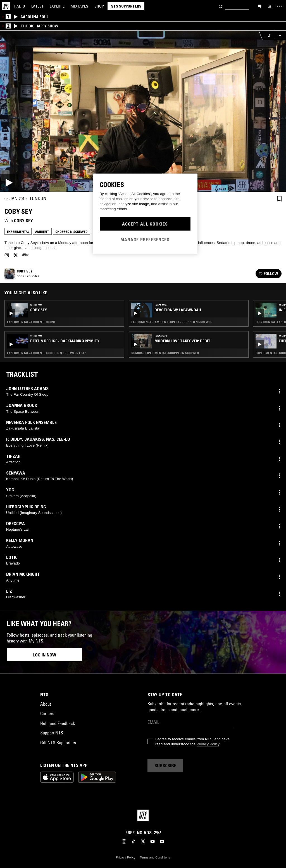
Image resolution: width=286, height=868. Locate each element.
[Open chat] (259, 6)
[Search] (221, 6)
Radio (20, 6)
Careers (47, 713)
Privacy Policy (208, 744)
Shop (99, 6)
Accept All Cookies (145, 224)
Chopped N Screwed (71, 232)
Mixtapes (79, 6)
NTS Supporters (126, 6)
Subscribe (165, 765)
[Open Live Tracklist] (266, 35)
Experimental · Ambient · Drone (31, 322)
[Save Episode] (279, 199)
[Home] (6, 6)
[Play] (143, 111)
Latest (37, 6)
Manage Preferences (145, 239)
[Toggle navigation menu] (279, 6)
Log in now (44, 655)
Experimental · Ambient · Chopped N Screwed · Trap (47, 353)
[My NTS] (270, 6)
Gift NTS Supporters (58, 743)
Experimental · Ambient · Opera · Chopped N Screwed (172, 322)
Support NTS (52, 733)
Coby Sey (23, 220)
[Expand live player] (280, 35)
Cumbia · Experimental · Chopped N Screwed (165, 353)
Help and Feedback (58, 723)
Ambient (42, 232)
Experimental (18, 232)
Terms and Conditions (155, 857)
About (46, 704)
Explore (57, 6)
